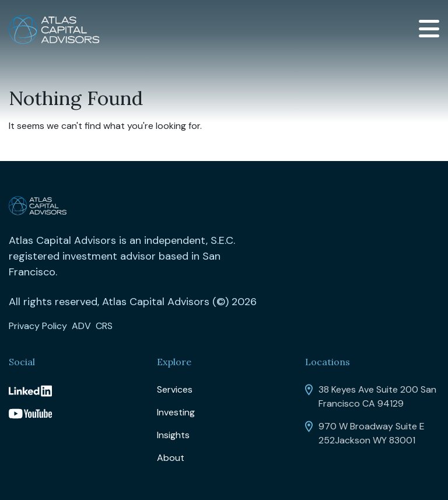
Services (175, 389)
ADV (81, 326)
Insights (173, 435)
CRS (104, 326)
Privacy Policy (38, 326)
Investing (176, 412)
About (171, 458)
